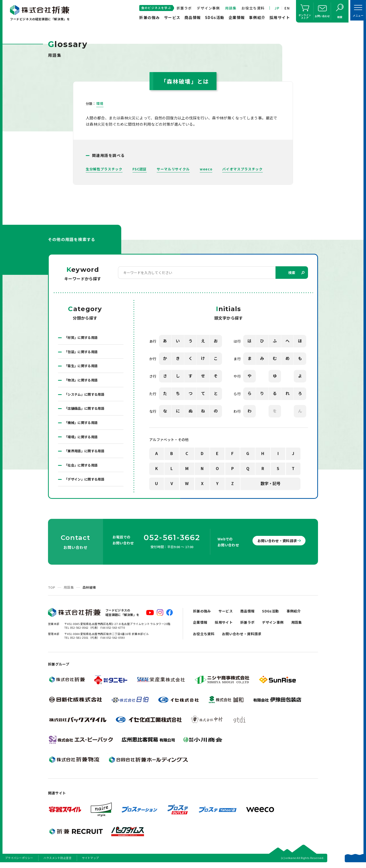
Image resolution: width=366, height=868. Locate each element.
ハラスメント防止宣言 (58, 861)
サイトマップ (90, 861)
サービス (172, 17)
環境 (100, 103)
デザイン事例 (208, 8)
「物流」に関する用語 (82, 381)
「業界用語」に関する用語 (86, 454)
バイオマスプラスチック (243, 169)
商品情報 (193, 17)
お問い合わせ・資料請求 (273, 544)
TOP (51, 591)
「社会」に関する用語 (82, 469)
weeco (206, 169)
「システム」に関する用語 (86, 396)
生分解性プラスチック (104, 169)
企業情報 (237, 17)
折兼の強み (150, 17)
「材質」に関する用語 (82, 338)
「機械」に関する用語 (82, 425)
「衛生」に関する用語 (82, 367)
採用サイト (280, 17)
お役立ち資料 (253, 8)
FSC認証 (140, 169)
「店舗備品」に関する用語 (86, 410)
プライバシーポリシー (19, 861)
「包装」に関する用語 (82, 352)
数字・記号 (270, 484)
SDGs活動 (215, 17)
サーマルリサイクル (173, 169)
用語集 (231, 8)
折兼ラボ (184, 8)
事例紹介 (257, 17)
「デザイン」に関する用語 (86, 483)
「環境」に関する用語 (82, 440)
